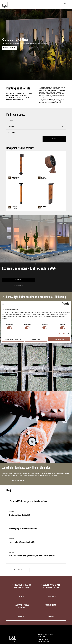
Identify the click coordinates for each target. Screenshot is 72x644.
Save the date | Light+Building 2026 (20, 515)
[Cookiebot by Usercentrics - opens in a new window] (63, 304)
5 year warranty (42, 637)
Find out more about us (18, 481)
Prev (1, 10)
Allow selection (36, 339)
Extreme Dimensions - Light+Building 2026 (29, 268)
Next (71, 10)
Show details (63, 334)
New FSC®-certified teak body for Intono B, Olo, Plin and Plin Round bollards (32, 556)
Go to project (19, 280)
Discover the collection (9, 48)
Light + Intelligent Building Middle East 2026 (22, 542)
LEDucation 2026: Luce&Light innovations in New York (28, 501)
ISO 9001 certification (44, 642)
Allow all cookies (59, 339)
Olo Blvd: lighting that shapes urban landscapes (23, 529)
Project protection (43, 639)
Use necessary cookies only (13, 339)
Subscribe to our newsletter (45, 634)
